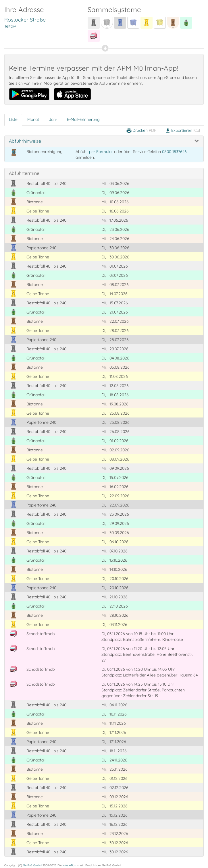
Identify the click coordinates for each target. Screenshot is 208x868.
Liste (13, 119)
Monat (33, 119)
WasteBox (69, 865)
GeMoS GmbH (32, 865)
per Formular (101, 152)
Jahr (53, 119)
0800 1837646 (174, 152)
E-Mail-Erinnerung (83, 119)
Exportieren (182, 131)
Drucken (141, 131)
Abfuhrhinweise (25, 141)
